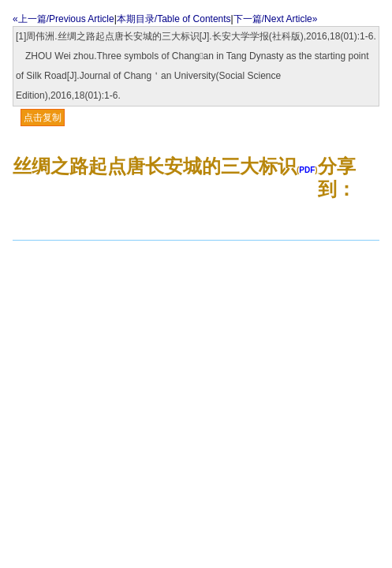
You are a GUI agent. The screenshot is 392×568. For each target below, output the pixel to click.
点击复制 (43, 118)
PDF (307, 170)
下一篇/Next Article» (276, 19)
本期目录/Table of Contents (174, 19)
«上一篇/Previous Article (63, 19)
